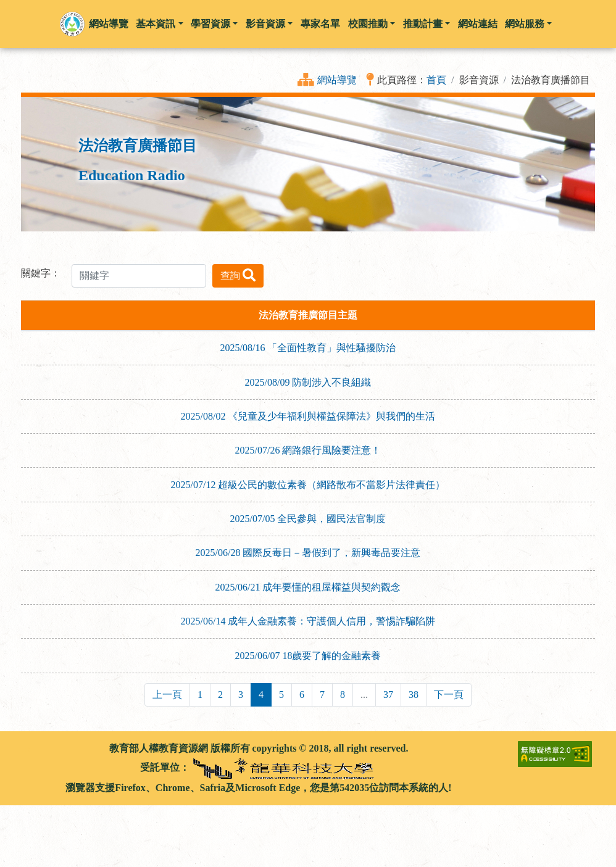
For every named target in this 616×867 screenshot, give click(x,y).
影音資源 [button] (269, 24)
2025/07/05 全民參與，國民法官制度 (308, 519)
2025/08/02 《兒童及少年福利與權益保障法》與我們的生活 (308, 416)
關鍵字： (41, 273)
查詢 (238, 275)
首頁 (436, 80)
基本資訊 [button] (159, 24)
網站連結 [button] (478, 24)
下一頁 (449, 695)
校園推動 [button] (372, 24)
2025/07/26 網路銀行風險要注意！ (308, 450)
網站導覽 (337, 80)
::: (26, 748)
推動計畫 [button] (427, 24)
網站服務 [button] (528, 24)
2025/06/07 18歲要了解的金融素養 (308, 656)
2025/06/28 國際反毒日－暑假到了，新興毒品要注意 (308, 553)
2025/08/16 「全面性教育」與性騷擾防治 (308, 348)
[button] (72, 24)
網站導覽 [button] (109, 24)
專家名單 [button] (320, 24)
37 (388, 695)
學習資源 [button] (214, 24)
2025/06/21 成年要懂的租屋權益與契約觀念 (308, 587)
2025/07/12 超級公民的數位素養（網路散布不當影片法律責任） (308, 485)
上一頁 (167, 695)
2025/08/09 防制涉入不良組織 (308, 382)
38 (414, 695)
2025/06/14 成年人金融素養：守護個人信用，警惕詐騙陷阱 (308, 621)
